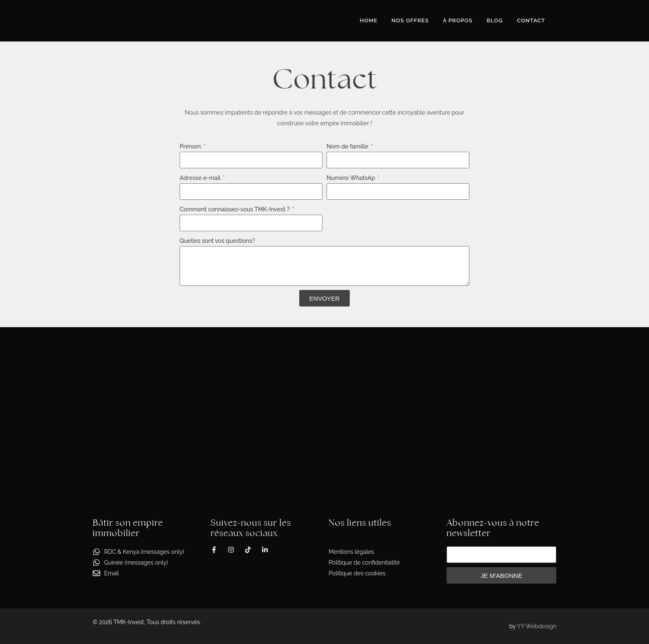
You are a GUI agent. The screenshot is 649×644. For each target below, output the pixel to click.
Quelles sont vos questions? (217, 241)
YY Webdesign (537, 626)
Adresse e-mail (201, 178)
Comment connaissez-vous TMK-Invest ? (235, 209)
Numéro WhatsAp (352, 178)
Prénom (191, 146)
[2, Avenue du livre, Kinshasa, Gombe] (324, 410)
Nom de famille (348, 146)
